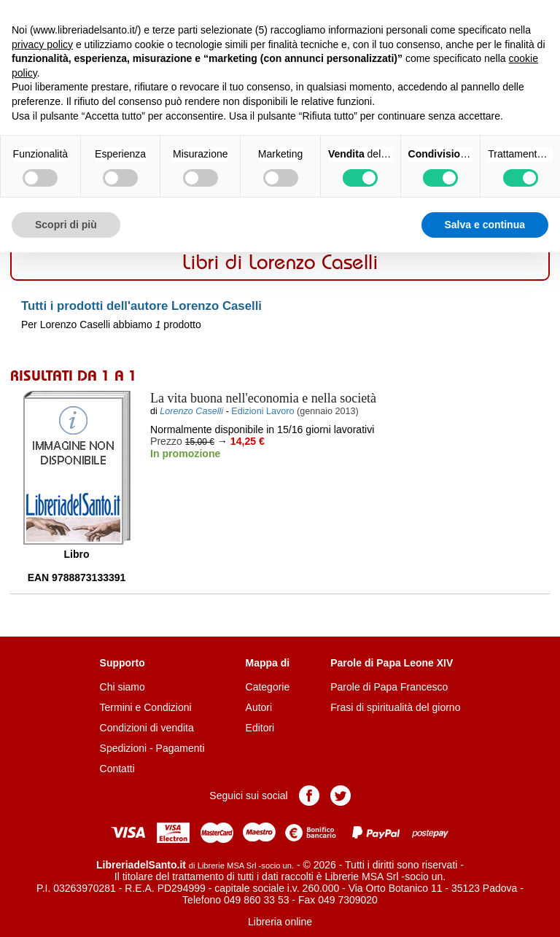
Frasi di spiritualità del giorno (395, 707)
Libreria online (280, 922)
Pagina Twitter (341, 796)
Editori (260, 728)
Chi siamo (122, 687)
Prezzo (166, 441)
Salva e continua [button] (485, 225)
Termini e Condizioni (146, 707)
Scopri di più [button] (66, 225)
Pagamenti (180, 748)
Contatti (117, 769)
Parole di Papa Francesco (389, 687)
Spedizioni (124, 748)
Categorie (268, 687)
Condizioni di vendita (147, 728)
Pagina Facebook (309, 796)
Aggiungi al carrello (227, 486)
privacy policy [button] (42, 44)
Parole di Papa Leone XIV (392, 663)
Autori (259, 707)
